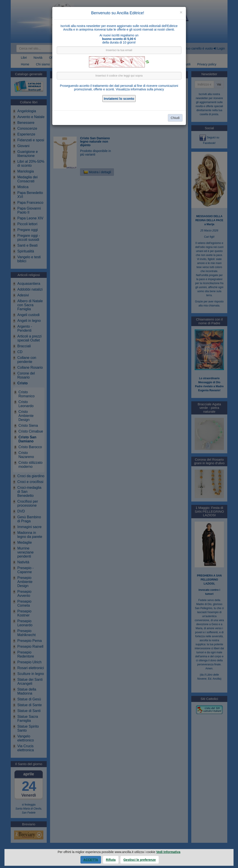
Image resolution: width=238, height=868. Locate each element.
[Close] (181, 12)
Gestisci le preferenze (140, 860)
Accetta (91, 860)
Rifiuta (111, 860)
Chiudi (175, 118)
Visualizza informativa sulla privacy (140, 89)
